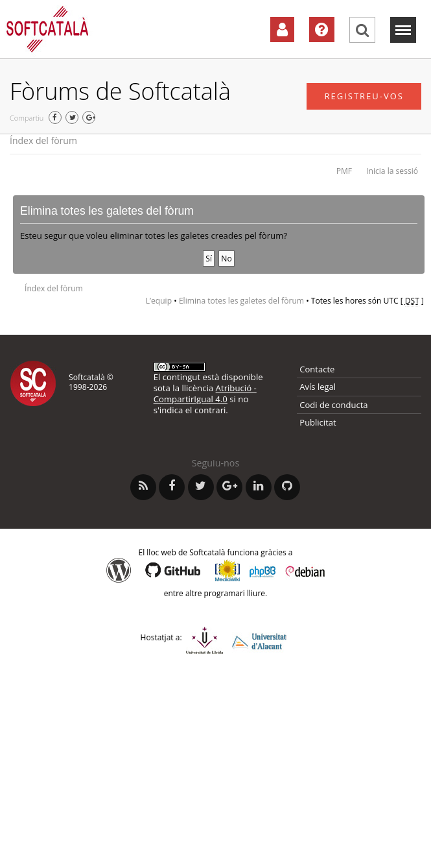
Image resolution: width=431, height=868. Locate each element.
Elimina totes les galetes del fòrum (241, 301)
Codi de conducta (333, 405)
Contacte (317, 369)
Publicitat (318, 422)
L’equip (159, 301)
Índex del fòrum (43, 140)
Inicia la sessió (392, 171)
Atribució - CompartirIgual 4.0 (205, 393)
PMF (344, 171)
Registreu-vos (364, 96)
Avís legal (318, 387)
